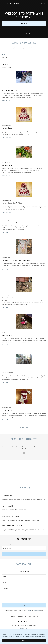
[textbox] (24, 548)
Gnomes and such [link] (7, 61)
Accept (24, 640)
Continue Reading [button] (7, 100)
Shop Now (24, 24)
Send (24, 605)
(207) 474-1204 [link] (24, 34)
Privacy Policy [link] (29, 611)
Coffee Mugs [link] (5, 58)
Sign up (24, 554)
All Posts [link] (4, 54)
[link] (12, 3)
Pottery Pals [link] (5, 64)
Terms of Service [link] (37, 611)
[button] (45, 3)
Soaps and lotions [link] (6, 67)
